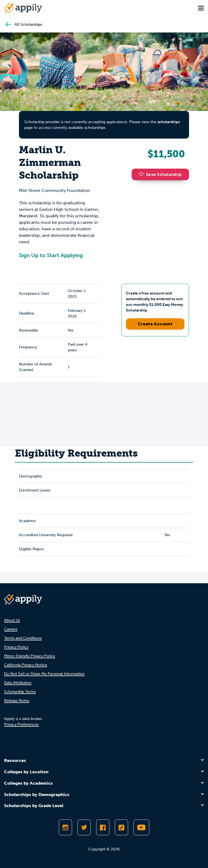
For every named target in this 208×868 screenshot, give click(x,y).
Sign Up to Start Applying (51, 255)
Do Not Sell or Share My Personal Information (44, 674)
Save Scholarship (160, 174)
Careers (11, 629)
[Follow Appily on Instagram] (65, 827)
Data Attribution (18, 683)
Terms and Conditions (23, 638)
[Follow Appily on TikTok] (121, 827)
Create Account (155, 324)
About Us (12, 620)
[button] (142, 174)
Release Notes (17, 701)
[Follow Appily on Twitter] (84, 827)
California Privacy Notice (26, 665)
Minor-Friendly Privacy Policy (30, 656)
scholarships (169, 122)
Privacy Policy (16, 647)
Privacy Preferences (21, 724)
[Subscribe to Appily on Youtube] (141, 827)
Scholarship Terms (20, 692)
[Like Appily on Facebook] (103, 827)
